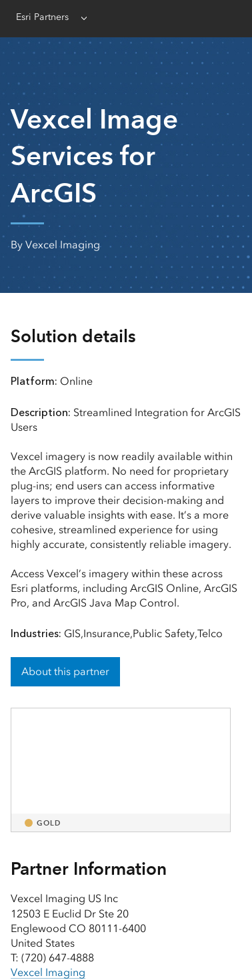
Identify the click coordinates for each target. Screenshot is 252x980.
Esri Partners (42, 17)
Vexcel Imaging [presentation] (48, 972)
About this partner (65, 671)
